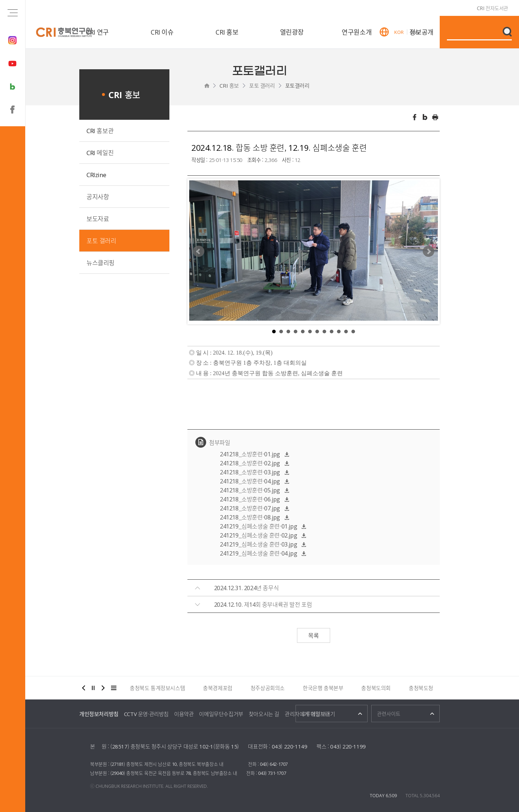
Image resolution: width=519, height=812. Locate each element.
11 (346, 332)
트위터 (425, 117)
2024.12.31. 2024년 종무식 (247, 588)
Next (429, 251)
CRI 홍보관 (100, 130)
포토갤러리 (297, 85)
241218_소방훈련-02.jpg (250, 463)
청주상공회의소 (268, 688)
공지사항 (98, 196)
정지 (93, 688)
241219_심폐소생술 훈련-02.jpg (258, 535)
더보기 (114, 688)
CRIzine (96, 174)
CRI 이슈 (162, 32)
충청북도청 (421, 688)
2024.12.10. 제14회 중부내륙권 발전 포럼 (263, 604)
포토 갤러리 (262, 85)
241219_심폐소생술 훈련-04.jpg (258, 553)
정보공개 (421, 32)
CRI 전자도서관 (493, 8)
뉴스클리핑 (101, 262)
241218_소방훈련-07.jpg (250, 508)
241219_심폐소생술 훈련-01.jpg (258, 526)
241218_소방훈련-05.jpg (250, 490)
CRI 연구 (97, 32)
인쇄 (435, 117)
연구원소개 (357, 32)
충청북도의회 (376, 688)
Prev (199, 251)
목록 (313, 635)
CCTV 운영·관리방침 (146, 714)
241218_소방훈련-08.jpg (250, 517)
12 (353, 332)
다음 (103, 688)
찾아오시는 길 (264, 714)
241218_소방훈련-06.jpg (250, 499)
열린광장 (292, 32)
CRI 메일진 (100, 152)
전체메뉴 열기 (13, 13)
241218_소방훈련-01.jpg (250, 454)
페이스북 (414, 117)
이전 (84, 688)
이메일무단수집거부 (221, 714)
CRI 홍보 (227, 32)
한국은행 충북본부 (323, 688)
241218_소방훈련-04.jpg (250, 481)
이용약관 (184, 714)
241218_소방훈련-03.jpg (250, 472)
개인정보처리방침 (99, 714)
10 (339, 332)
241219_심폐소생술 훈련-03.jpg (258, 544)
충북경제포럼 (218, 688)
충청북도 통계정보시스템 (157, 688)
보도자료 (98, 218)
